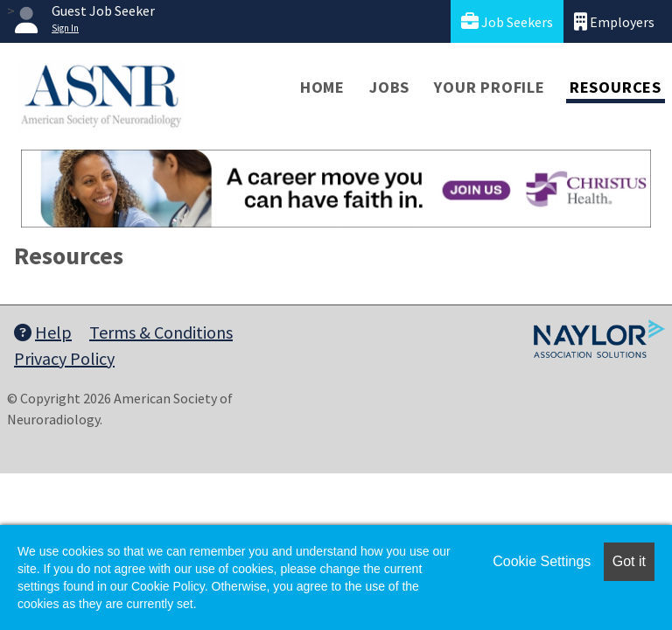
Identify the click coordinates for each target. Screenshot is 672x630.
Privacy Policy (64, 358)
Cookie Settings (542, 561)
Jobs (389, 87)
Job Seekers (507, 21)
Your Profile (490, 87)
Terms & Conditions (161, 332)
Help (43, 332)
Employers (614, 21)
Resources (616, 87)
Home (322, 87)
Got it (629, 561)
